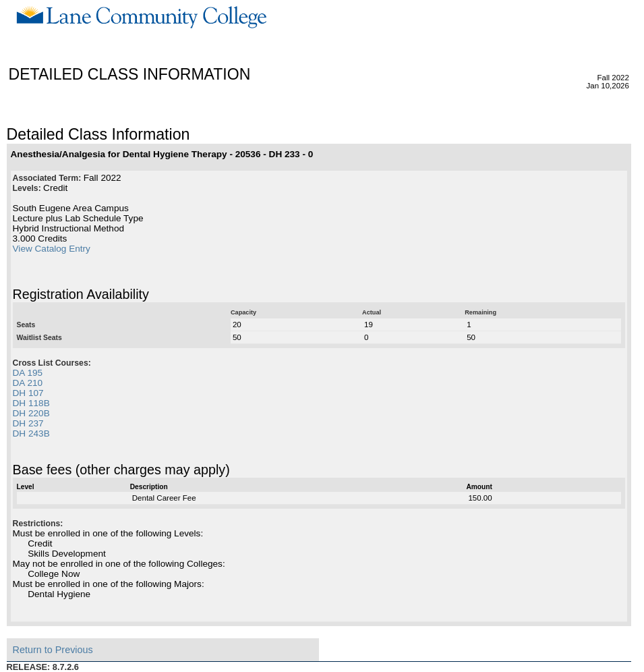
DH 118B (31, 403)
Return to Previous (53, 650)
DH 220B (31, 413)
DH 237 (28, 423)
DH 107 (28, 393)
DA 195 (28, 373)
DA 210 (28, 383)
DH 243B (31, 433)
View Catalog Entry (52, 249)
